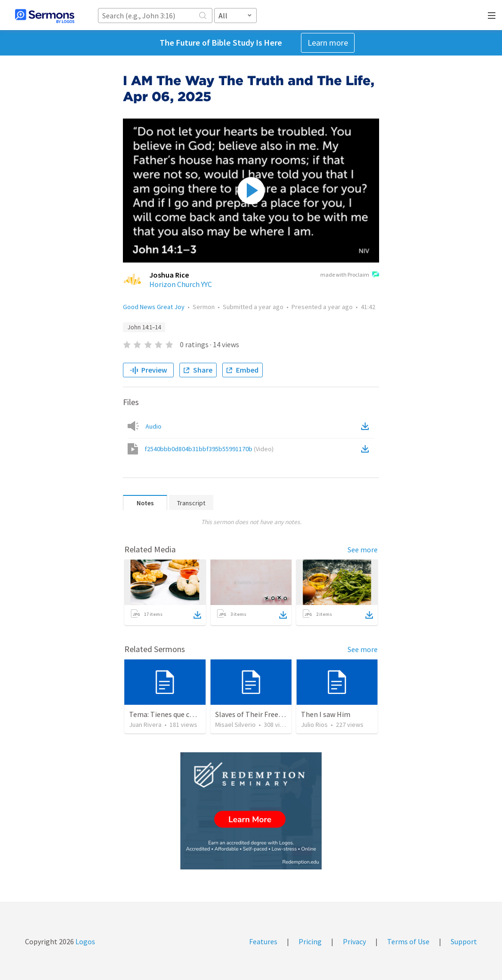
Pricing (310, 941)
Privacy (354, 941)
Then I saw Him (326, 714)
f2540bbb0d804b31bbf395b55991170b (209, 449)
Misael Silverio (235, 725)
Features (263, 941)
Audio (154, 426)
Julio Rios (314, 725)
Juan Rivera (145, 725)
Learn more (328, 43)
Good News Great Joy (154, 307)
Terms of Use (408, 941)
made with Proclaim (350, 275)
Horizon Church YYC (181, 284)
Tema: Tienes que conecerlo (174, 714)
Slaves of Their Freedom (254, 714)
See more (363, 550)
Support (464, 941)
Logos (85, 941)
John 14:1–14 (144, 327)
